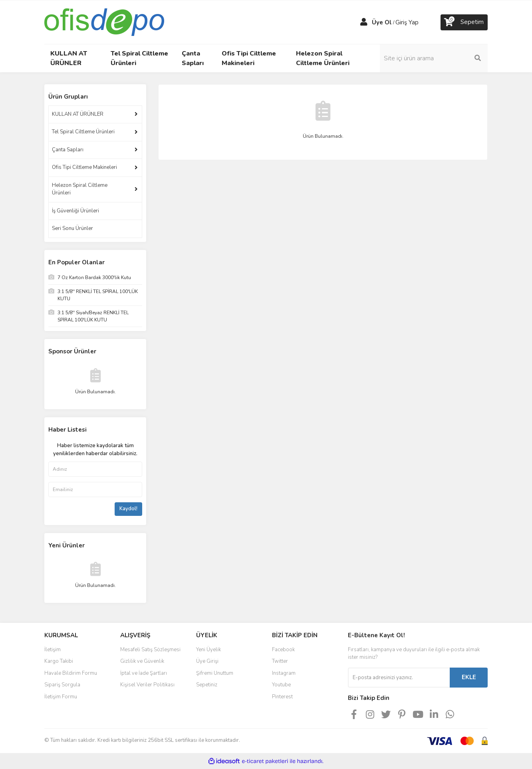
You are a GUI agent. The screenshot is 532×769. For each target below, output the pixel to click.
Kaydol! (128, 509)
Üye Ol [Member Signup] (382, 22)
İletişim (53, 650)
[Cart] (464, 22)
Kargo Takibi (59, 661)
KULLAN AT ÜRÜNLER (78, 114)
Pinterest (282, 697)
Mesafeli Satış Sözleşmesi (150, 650)
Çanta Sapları (68, 150)
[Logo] (104, 22)
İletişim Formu (61, 697)
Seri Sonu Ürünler (72, 228)
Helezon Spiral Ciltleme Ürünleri (80, 189)
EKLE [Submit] (469, 677)
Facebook (283, 650)
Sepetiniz (207, 685)
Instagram (284, 673)
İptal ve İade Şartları (144, 673)
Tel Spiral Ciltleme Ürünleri (83, 132)
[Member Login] (364, 22)
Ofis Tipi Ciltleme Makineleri (84, 167)
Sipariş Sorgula (62, 685)
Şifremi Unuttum (215, 673)
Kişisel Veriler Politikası (147, 685)
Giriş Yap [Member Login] (407, 22)
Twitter (280, 661)
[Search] (434, 58)
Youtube (281, 685)
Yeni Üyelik (208, 650)
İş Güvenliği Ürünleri (75, 211)
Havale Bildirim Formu (71, 673)
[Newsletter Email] (399, 678)
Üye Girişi (207, 661)
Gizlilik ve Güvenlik (142, 661)
